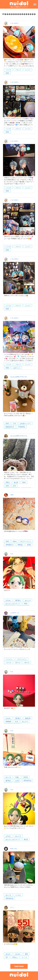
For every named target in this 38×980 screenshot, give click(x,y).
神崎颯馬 (8, 722)
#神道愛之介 (10, 545)
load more (19, 966)
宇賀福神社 (22, 427)
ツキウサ (8, 663)
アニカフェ (9, 659)
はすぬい (8, 600)
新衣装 (26, 777)
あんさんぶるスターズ (13, 604)
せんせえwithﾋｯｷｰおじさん (19, 377)
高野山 (8, 482)
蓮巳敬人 (18, 600)
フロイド (18, 70)
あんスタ (28, 600)
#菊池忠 (20, 545)
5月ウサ (18, 663)
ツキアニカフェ (22, 659)
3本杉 (24, 482)
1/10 (14, 424)
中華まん (15, 957)
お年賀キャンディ (25, 424)
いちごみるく (15, 23)
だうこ (12, 907)
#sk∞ (15, 541)
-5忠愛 (29, 545)
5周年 (7, 73)
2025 (7, 424)
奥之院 (16, 482)
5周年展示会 (27, 781)
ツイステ (8, 70)
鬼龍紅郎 (28, 718)
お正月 (17, 781)
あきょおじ (14, 848)
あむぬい (8, 954)
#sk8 (7, 541)
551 (7, 957)
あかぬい (18, 954)
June (12, 495)
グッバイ (25, 957)
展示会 (26, 839)
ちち (12, 554)
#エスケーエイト (26, 541)
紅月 (17, 722)
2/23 (14, 486)
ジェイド (28, 70)
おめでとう (17, 368)
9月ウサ (27, 663)
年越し (17, 777)
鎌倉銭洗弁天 (10, 427)
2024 (7, 486)
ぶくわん (18, 895)
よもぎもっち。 (15, 613)
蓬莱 (26, 954)
